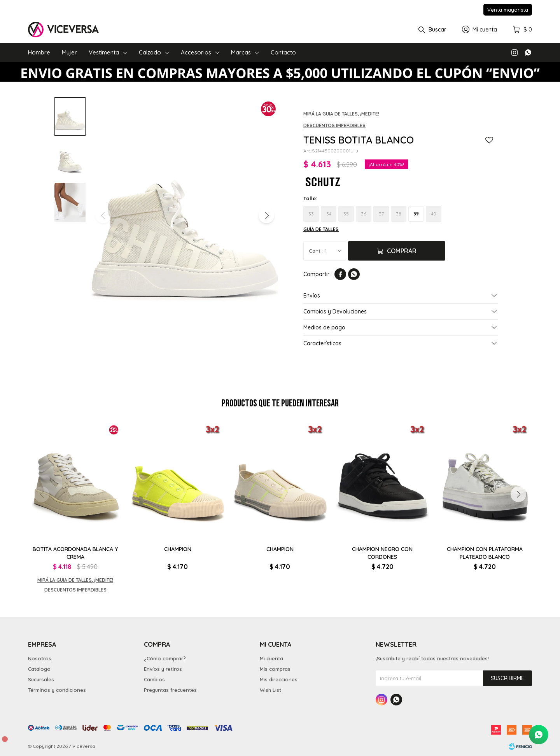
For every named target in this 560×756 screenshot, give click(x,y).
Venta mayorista (508, 10)
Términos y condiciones (57, 690)
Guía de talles (321, 229)
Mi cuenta (271, 658)
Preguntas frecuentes (170, 690)
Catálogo (39, 669)
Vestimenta (104, 52)
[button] (266, 215)
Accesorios (196, 52)
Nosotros (40, 658)
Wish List (270, 690)
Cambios (154, 679)
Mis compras (275, 669)
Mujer (69, 52)
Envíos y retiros (163, 669)
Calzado (150, 52)
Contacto (283, 52)
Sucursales (41, 679)
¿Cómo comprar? (165, 658)
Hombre (39, 52)
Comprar (402, 251)
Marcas (241, 52)
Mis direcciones (279, 679)
